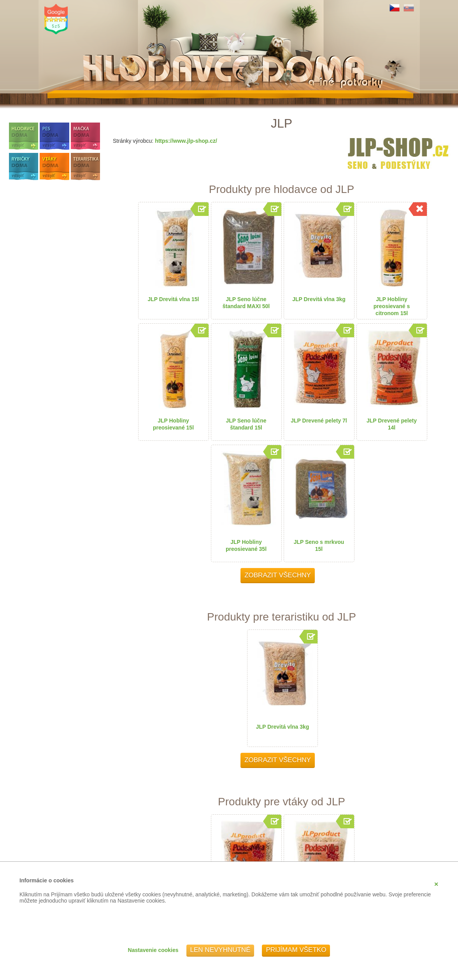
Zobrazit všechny (278, 575)
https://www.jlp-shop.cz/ (186, 141)
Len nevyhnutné (220, 950)
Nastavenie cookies (153, 950)
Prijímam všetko (296, 950)
